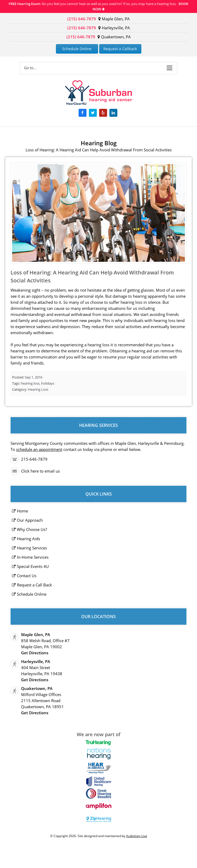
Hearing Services (32, 548)
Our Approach (30, 520)
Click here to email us (40, 471)
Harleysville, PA (114, 28)
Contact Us (27, 576)
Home (22, 511)
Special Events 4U (33, 566)
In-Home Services (33, 557)
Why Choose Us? (32, 529)
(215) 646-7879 (82, 19)
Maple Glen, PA (114, 19)
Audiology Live (137, 836)
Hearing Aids (28, 539)
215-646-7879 (34, 459)
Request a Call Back (34, 585)
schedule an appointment (39, 449)
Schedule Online (77, 49)
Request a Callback (120, 49)
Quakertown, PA (114, 37)
